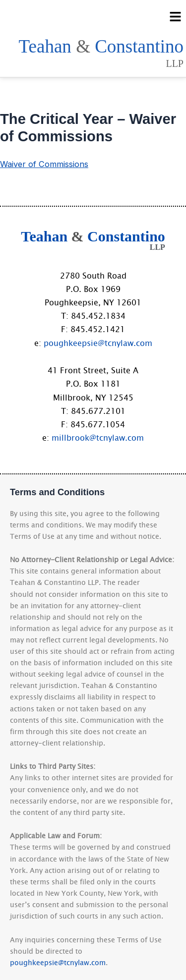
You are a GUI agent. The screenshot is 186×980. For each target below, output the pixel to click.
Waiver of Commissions (44, 164)
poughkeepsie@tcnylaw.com (98, 343)
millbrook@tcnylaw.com (98, 437)
